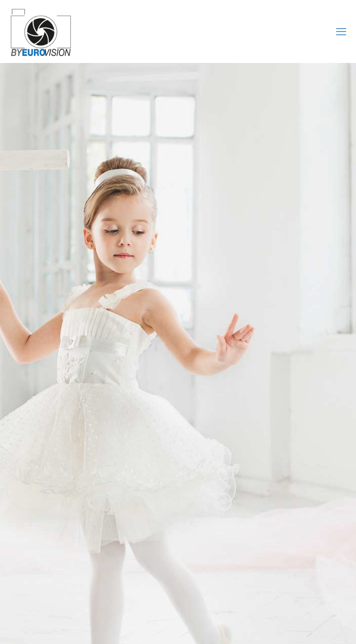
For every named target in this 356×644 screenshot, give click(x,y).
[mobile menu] (341, 31)
